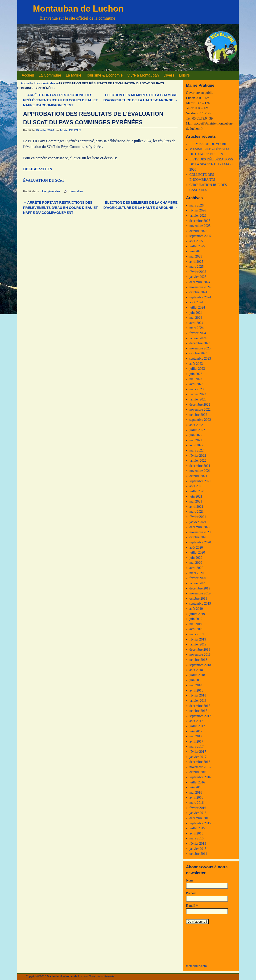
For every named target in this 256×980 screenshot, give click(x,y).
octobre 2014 (198, 854)
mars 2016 (196, 803)
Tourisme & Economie (104, 75)
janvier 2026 (198, 215)
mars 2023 (196, 389)
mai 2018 (196, 685)
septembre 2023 (200, 358)
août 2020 (196, 547)
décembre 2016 (200, 762)
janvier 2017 (198, 757)
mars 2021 (196, 511)
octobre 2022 (198, 415)
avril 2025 (196, 262)
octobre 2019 (198, 598)
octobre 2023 (198, 353)
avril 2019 (196, 629)
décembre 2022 (200, 404)
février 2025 (198, 272)
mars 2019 (196, 634)
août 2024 (196, 302)
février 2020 (198, 578)
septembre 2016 (200, 777)
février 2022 (198, 456)
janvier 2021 (198, 522)
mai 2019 (196, 624)
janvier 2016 (198, 813)
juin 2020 (196, 558)
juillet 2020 (197, 552)
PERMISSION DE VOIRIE (208, 144)
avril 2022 (196, 445)
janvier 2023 (198, 399)
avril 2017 (196, 741)
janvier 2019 (198, 644)
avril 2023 (196, 384)
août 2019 (196, 609)
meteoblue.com (196, 966)
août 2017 (196, 721)
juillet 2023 (197, 369)
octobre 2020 (198, 537)
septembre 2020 (200, 542)
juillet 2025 (197, 246)
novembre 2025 (200, 226)
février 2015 (198, 843)
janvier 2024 (198, 338)
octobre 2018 (198, 660)
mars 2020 (196, 573)
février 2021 (198, 517)
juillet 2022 (197, 430)
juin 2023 (196, 374)
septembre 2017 (200, 716)
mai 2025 (196, 256)
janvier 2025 (198, 277)
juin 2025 (196, 251)
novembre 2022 (200, 409)
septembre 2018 (200, 665)
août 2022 (196, 425)
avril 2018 (196, 690)
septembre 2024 (200, 297)
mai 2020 (196, 563)
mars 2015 (196, 838)
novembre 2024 (200, 287)
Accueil (28, 75)
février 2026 (198, 210)
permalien (76, 191)
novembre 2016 (200, 767)
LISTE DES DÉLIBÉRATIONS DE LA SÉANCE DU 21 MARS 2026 (211, 164)
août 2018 (196, 670)
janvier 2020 (198, 583)
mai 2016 (196, 792)
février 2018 (198, 695)
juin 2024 (196, 313)
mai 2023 (196, 379)
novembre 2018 (200, 654)
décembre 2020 (200, 527)
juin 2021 (196, 496)
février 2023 (198, 394)
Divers (169, 75)
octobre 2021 (198, 476)
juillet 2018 (197, 675)
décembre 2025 (200, 221)
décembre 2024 (200, 282)
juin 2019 (196, 619)
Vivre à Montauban (143, 75)
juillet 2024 (197, 307)
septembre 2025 (200, 236)
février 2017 (198, 752)
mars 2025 (196, 266)
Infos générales (45, 83)
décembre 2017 (200, 706)
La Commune (50, 75)
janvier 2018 (198, 701)
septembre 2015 (200, 823)
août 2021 (196, 486)
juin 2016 (196, 787)
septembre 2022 (200, 420)
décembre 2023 (200, 343)
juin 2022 (196, 435)
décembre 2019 (200, 588)
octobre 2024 (198, 292)
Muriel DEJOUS (71, 130)
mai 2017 (196, 736)
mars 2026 (196, 205)
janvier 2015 (198, 849)
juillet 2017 (197, 726)
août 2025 (196, 241)
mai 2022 (196, 440)
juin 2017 (196, 731)
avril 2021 (196, 507)
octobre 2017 (198, 711)
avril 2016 (196, 797)
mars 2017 (196, 746)
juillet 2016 (197, 782)
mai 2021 (196, 501)
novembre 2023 (200, 348)
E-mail (192, 906)
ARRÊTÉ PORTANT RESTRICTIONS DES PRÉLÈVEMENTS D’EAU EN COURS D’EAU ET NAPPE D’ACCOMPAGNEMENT (60, 100)
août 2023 (196, 364)
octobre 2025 (198, 231)
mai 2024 (196, 318)
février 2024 (198, 333)
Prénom (191, 893)
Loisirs (184, 75)
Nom (189, 880)
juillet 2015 (197, 828)
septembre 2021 (200, 481)
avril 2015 (196, 833)
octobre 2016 (198, 772)
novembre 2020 (200, 532)
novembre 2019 (200, 593)
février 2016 (198, 808)
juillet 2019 (197, 614)
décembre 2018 (200, 649)
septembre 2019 (200, 603)
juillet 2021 (197, 491)
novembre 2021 (200, 471)
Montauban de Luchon (78, 9)
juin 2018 (196, 680)
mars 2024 (196, 328)
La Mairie (74, 75)
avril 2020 (196, 568)
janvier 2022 (198, 460)
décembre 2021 (200, 466)
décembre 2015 (200, 818)
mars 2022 (196, 450)
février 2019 (198, 639)
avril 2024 (196, 323)
